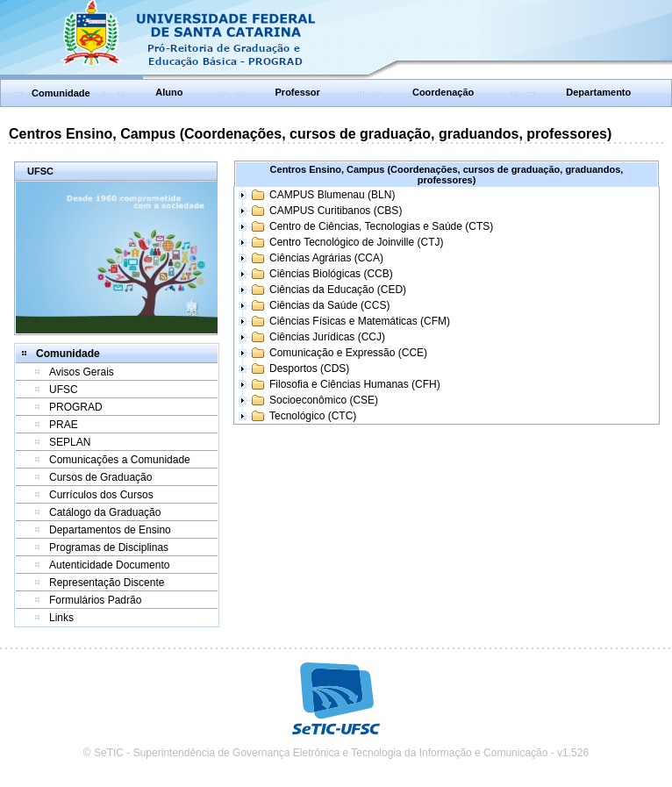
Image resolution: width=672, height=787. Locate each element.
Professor (298, 92)
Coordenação (443, 92)
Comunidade (61, 93)
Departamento (598, 92)
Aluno (169, 92)
